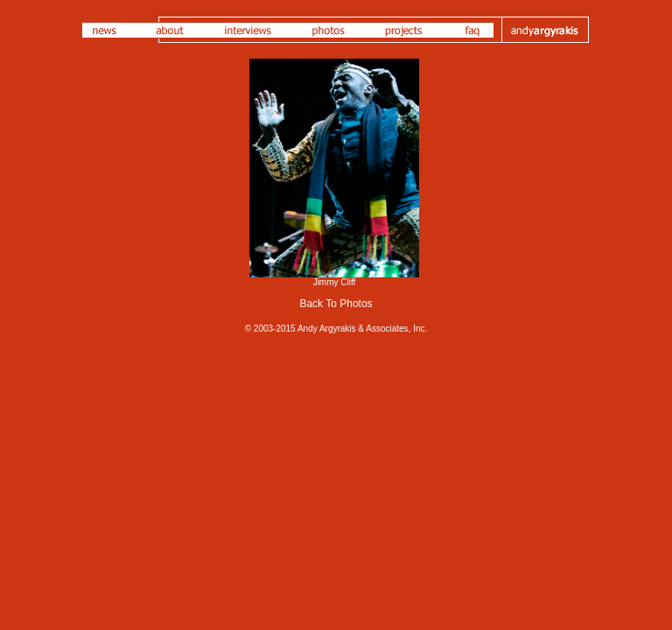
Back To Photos (336, 304)
